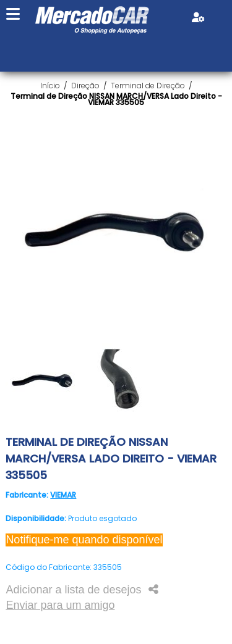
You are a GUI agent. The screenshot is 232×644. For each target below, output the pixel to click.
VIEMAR (63, 495)
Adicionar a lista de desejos (73, 590)
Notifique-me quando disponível (84, 540)
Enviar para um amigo (60, 605)
